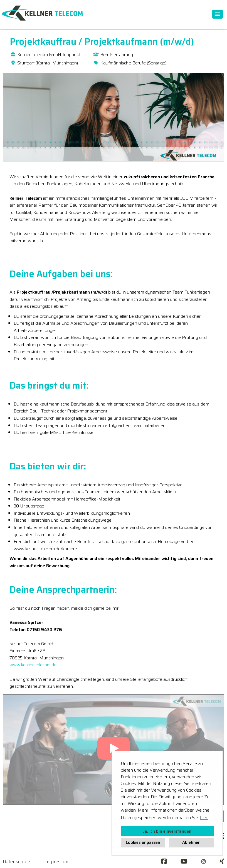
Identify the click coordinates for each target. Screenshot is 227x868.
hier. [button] (204, 818)
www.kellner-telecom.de (33, 665)
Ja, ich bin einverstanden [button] (167, 831)
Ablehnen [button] (191, 842)
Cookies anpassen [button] (143, 842)
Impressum (58, 862)
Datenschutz (17, 862)
